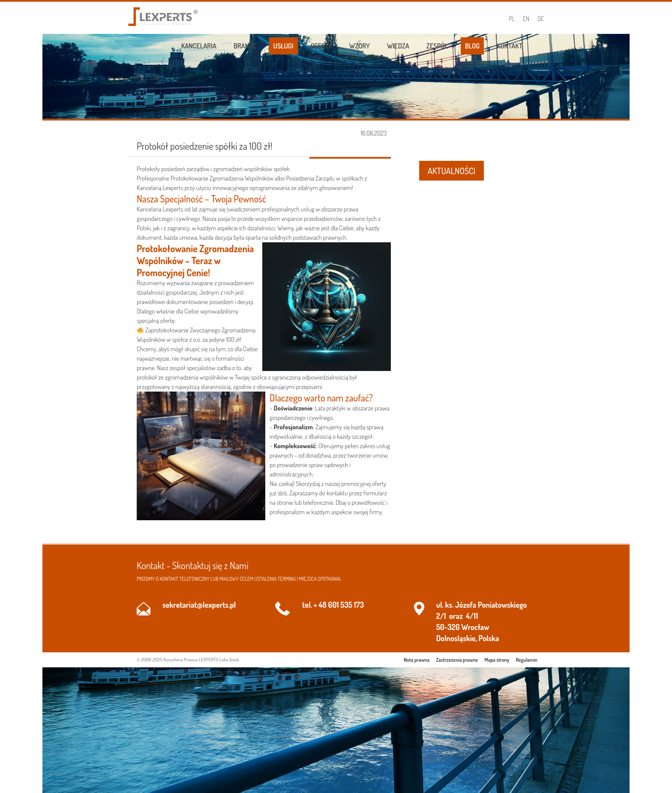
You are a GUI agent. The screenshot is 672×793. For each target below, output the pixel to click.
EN (526, 19)
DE (541, 19)
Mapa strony (497, 660)
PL (512, 19)
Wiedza (398, 46)
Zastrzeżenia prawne (457, 660)
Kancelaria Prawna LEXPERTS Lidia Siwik (201, 660)
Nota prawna (417, 660)
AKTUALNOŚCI (451, 171)
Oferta (321, 46)
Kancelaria (199, 46)
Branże (245, 46)
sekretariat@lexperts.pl (199, 605)
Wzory (360, 46)
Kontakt (510, 46)
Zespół (437, 46)
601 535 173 (346, 605)
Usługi (283, 46)
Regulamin (527, 660)
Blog (472, 46)
